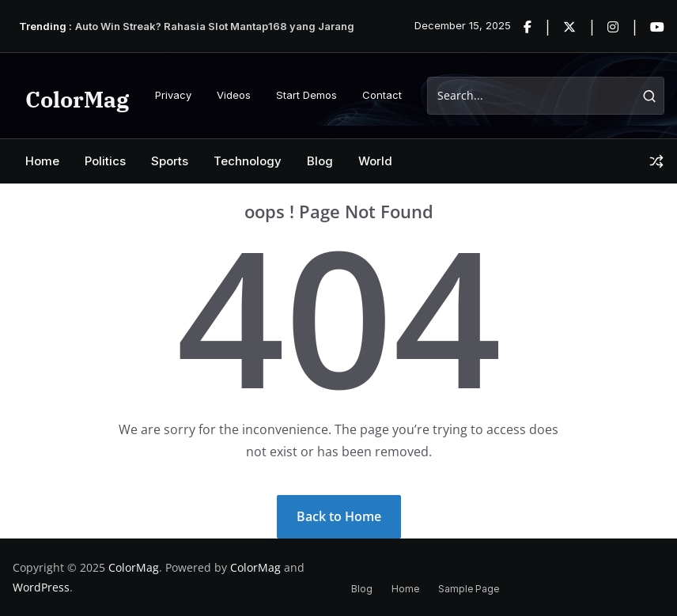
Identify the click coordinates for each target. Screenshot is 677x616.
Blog (320, 161)
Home (42, 161)
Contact (382, 95)
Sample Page (469, 589)
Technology (248, 161)
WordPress (41, 587)
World (375, 161)
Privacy (173, 95)
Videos (234, 95)
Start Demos (306, 95)
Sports (170, 161)
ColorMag (77, 99)
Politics (105, 161)
